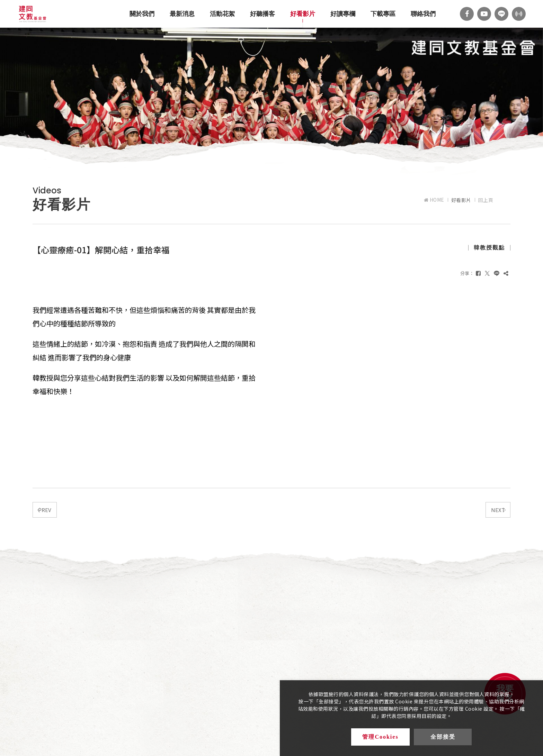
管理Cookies (380, 737)
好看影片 (303, 14)
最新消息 (182, 14)
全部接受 (443, 737)
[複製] (506, 273)
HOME (434, 200)
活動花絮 (222, 14)
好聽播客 (262, 14)
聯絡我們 (423, 14)
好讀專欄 (343, 14)
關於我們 (142, 14)
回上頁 (486, 200)
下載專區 (383, 14)
